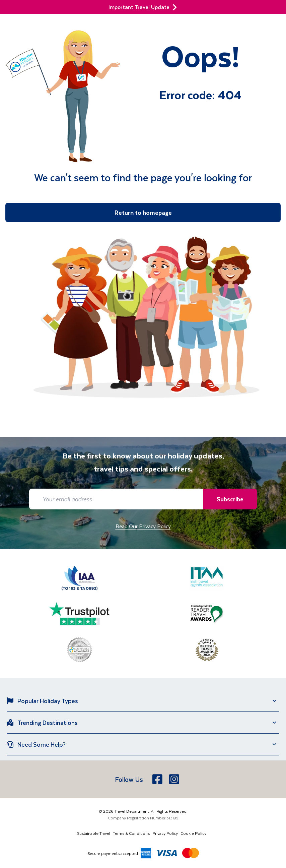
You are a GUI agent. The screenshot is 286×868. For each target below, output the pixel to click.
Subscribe (230, 499)
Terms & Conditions (131, 833)
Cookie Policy (193, 833)
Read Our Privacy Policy (143, 526)
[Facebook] (158, 779)
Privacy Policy (165, 833)
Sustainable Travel (94, 833)
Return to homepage (143, 212)
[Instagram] (175, 779)
